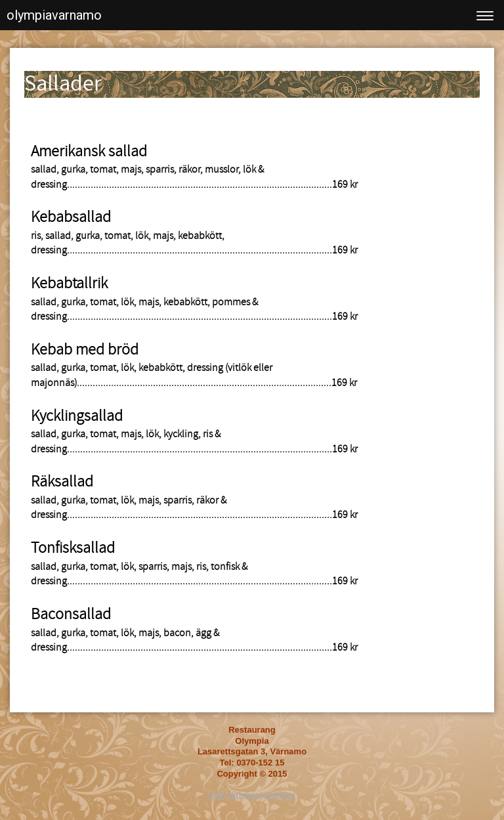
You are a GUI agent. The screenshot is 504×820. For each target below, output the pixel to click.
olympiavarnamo (54, 15)
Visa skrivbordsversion (252, 795)
